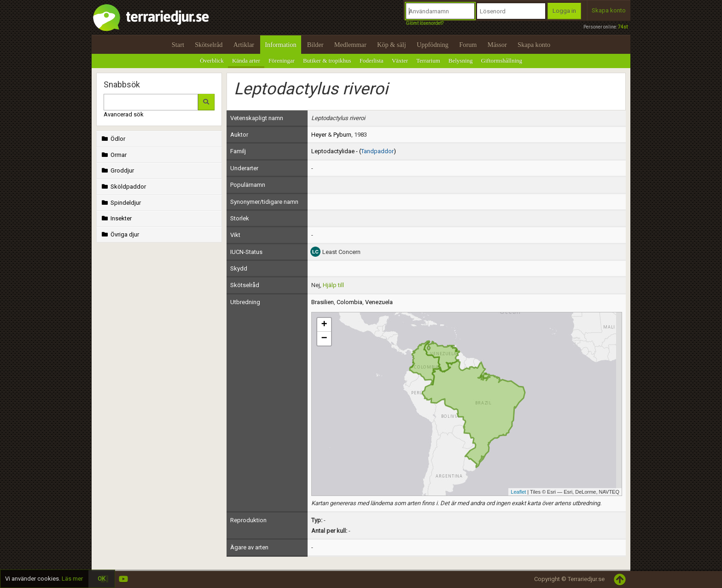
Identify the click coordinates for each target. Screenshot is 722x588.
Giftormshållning (502, 61)
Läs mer (72, 579)
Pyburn (342, 135)
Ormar (113, 155)
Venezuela (379, 302)
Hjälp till (333, 285)
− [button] (324, 339)
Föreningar (282, 61)
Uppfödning (433, 45)
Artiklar (244, 45)
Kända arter (246, 61)
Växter (400, 61)
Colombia (349, 302)
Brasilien (323, 302)
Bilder (315, 45)
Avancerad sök (124, 114)
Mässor (497, 45)
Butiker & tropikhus (327, 61)
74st (623, 27)
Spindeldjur (120, 203)
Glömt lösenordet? (425, 23)
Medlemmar (350, 45)
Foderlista (372, 61)
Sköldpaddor (123, 187)
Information (280, 45)
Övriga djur (119, 234)
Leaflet (518, 492)
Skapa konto (609, 10)
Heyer (319, 135)
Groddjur (117, 170)
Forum (468, 45)
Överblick (212, 61)
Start (178, 45)
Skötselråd (209, 45)
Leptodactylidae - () (354, 151)
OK (102, 579)
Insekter (116, 218)
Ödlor (113, 139)
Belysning (461, 61)
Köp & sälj (392, 45)
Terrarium (428, 61)
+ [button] (324, 325)
